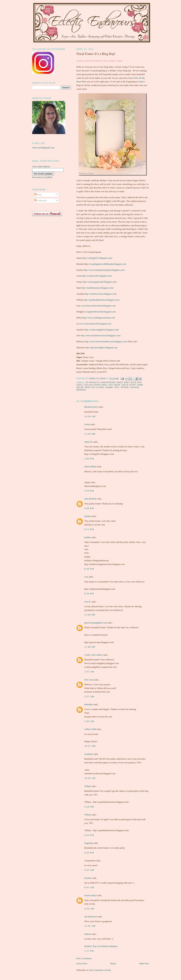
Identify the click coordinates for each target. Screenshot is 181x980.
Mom (87, 387)
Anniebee (89, 754)
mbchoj (88, 516)
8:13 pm (89, 529)
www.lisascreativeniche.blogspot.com (98, 306)
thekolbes (89, 704)
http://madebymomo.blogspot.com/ (98, 288)
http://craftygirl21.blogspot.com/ (97, 258)
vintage (135, 387)
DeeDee (88, 878)
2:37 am (89, 696)
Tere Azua (89, 680)
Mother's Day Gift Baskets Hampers (101, 946)
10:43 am (90, 778)
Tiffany (88, 786)
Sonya (87, 424)
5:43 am (89, 870)
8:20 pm (89, 853)
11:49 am (90, 926)
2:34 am (89, 909)
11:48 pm (90, 647)
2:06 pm (89, 459)
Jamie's (142, 82)
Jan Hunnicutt (91, 917)
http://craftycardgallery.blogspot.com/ (102, 330)
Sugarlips (89, 843)
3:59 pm (89, 491)
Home (113, 963)
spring (125, 387)
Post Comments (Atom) (100, 970)
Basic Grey (123, 382)
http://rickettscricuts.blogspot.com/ (101, 294)
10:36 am (90, 416)
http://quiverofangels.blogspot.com (101, 347)
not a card (98, 387)
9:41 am (89, 887)
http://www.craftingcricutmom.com (99, 318)
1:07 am (89, 672)
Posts (38, 195)
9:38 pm (89, 593)
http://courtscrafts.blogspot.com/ (97, 276)
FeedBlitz (48, 177)
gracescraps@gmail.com (96, 623)
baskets (88, 934)
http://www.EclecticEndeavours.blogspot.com (106, 341)
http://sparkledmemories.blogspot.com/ (102, 300)
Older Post (144, 963)
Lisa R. (88, 602)
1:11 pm (89, 951)
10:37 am (90, 746)
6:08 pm (89, 508)
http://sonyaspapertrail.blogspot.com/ (100, 282)
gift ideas (114, 385)
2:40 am (89, 721)
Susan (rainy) (90, 895)
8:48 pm (89, 569)
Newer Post (82, 963)
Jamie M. (89, 442)
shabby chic (112, 387)
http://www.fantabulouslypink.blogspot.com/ (104, 270)
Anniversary (108, 382)
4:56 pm (89, 835)
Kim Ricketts (90, 499)
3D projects (93, 382)
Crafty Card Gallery (94, 655)
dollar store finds (96, 385)
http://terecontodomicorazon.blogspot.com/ (101, 335)
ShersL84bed (90, 467)
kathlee (88, 537)
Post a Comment (84, 958)
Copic (80, 385)
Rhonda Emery (91, 407)
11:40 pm (90, 615)
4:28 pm (89, 807)
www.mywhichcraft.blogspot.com (96, 324)
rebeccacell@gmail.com (43, 148)
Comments (41, 201)
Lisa (86, 577)
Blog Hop (136, 382)
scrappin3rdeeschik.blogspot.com (100, 312)
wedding (81, 390)
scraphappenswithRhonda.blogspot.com (108, 264)
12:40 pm (90, 434)
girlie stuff (129, 385)
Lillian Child (90, 729)
